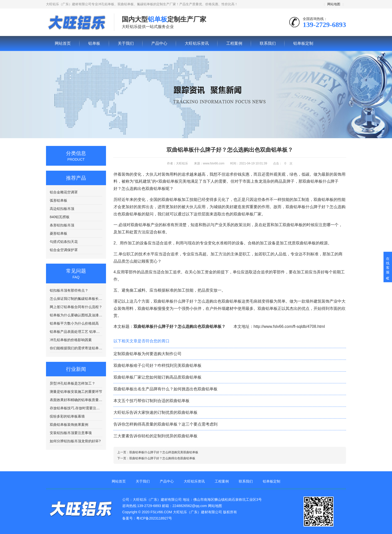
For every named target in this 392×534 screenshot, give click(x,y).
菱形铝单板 (58, 233)
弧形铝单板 (58, 200)
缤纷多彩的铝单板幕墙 (67, 416)
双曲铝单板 (323, 200)
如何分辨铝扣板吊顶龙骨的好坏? (75, 441)
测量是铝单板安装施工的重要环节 (76, 392)
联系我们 (268, 43)
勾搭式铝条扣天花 (64, 242)
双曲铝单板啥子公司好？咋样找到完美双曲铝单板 (157, 365)
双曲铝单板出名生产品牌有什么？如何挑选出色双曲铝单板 (165, 389)
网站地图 (334, 4)
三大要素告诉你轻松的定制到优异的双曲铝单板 (155, 436)
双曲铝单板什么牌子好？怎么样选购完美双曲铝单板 (164, 452)
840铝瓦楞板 (60, 217)
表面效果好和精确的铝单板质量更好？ (76, 400)
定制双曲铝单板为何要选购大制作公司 (147, 354)
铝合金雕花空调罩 (64, 192)
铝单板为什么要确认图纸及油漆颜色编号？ (76, 315)
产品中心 (159, 43)
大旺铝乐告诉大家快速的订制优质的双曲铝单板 (155, 412)
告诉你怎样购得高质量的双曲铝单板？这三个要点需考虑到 (165, 424)
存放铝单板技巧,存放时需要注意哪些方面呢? (76, 408)
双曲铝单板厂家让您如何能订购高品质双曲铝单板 (157, 377)
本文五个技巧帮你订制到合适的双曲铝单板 (151, 401)
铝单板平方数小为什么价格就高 (74, 323)
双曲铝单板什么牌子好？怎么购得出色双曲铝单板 (162, 458)
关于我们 (126, 43)
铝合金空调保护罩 (64, 250)
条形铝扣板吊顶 (62, 225)
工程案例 (234, 43)
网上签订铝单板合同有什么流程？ (76, 307)
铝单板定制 (303, 43)
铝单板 (76, 22)
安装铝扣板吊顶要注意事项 (71, 433)
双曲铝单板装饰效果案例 (69, 425)
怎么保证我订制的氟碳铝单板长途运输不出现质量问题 (76, 299)
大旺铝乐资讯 (197, 43)
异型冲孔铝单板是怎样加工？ (72, 383)
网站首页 (63, 43)
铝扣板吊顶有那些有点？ (69, 290)
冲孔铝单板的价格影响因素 (71, 340)
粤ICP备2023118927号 (154, 518)
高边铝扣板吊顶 (62, 209)
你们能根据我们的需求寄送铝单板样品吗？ (76, 348)
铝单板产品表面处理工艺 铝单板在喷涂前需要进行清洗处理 (76, 332)
